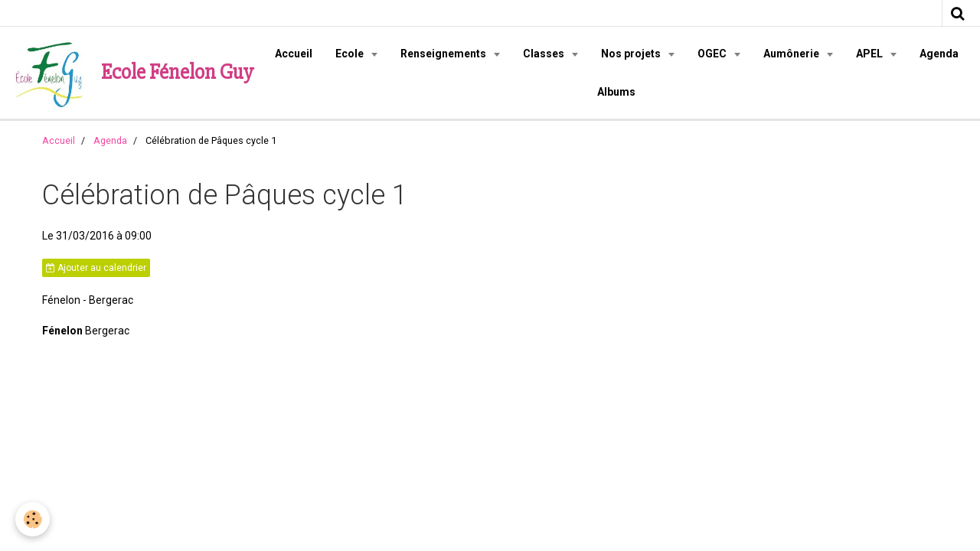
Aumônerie (792, 54)
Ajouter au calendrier (96, 268)
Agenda (939, 54)
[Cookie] (33, 519)
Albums (616, 92)
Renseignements (444, 54)
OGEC (713, 54)
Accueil (294, 54)
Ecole (351, 54)
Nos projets (632, 54)
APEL (871, 54)
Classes (545, 54)
